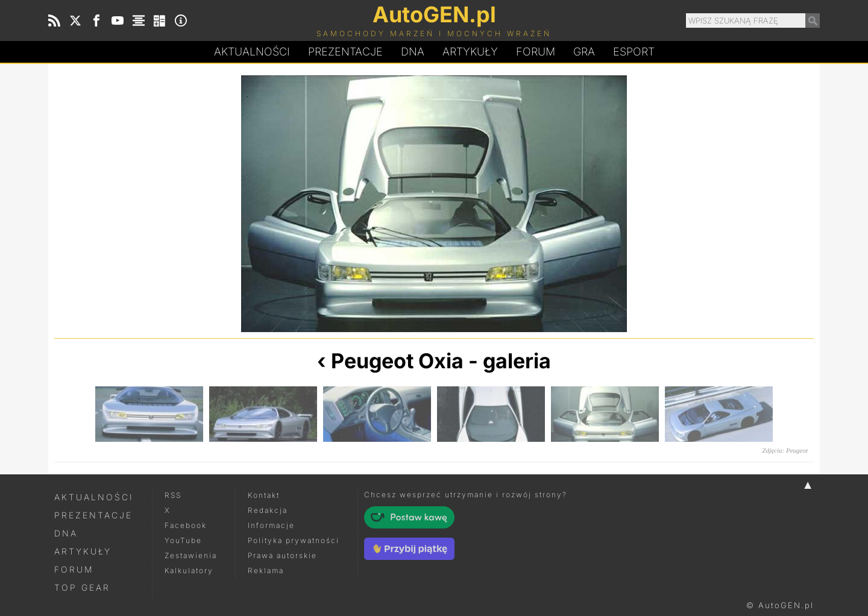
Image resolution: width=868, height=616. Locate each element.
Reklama (266, 570)
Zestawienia (191, 555)
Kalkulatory (189, 570)
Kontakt (264, 495)
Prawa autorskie (282, 555)
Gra (584, 52)
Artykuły (470, 52)
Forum (536, 52)
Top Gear (82, 587)
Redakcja (268, 510)
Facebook (186, 525)
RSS (173, 495)
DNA (66, 533)
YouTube (183, 540)
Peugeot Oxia (397, 361)
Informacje (271, 525)
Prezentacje (345, 52)
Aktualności (252, 52)
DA (413, 52)
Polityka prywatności (294, 540)
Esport (634, 52)
